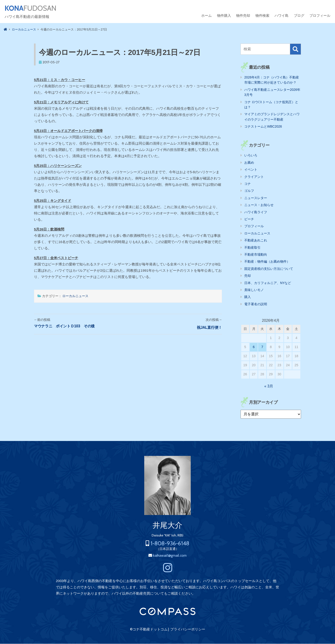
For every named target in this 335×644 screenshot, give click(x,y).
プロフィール (320, 16)
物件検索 (262, 16)
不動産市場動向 (256, 255)
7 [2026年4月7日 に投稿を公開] (262, 347)
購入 (248, 297)
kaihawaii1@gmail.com (170, 556)
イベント (251, 170)
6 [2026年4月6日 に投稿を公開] (254, 347)
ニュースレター (256, 198)
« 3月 (269, 386)
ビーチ (249, 219)
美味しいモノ (254, 290)
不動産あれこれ (256, 241)
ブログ (299, 16)
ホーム (206, 16)
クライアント (254, 177)
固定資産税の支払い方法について (269, 269)
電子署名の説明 (256, 304)
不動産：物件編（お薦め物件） (267, 262)
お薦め (249, 163)
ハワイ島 (281, 16)
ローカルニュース (75, 296)
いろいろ (251, 156)
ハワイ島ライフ (256, 212)
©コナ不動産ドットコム (149, 630)
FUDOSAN (32, 8)
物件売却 (243, 16)
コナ (248, 184)
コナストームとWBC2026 (263, 127)
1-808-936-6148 (170, 544)
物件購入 (224, 16)
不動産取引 (252, 248)
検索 (295, 49)
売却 (248, 276)
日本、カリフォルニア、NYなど (268, 283)
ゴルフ (249, 191)
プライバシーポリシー (188, 630)
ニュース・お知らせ (259, 205)
